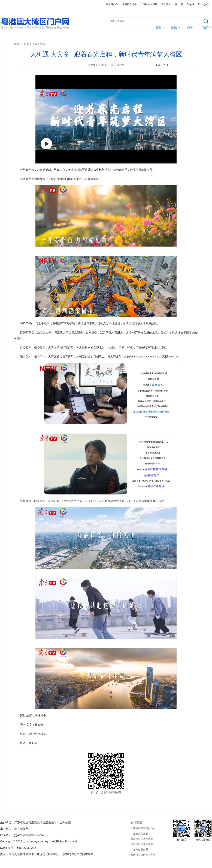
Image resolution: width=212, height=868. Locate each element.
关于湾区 (166, 4)
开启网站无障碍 (149, 4)
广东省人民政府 (139, 834)
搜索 (208, 21)
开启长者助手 (129, 4)
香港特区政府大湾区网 (143, 855)
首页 (35, 44)
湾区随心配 (112, 4)
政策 (174, 27)
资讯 (158, 27)
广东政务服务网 (139, 849)
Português (204, 4)
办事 (190, 27)
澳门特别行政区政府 (142, 844)
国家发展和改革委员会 (143, 828)
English (190, 4)
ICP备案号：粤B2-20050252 (18, 848)
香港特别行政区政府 (142, 839)
